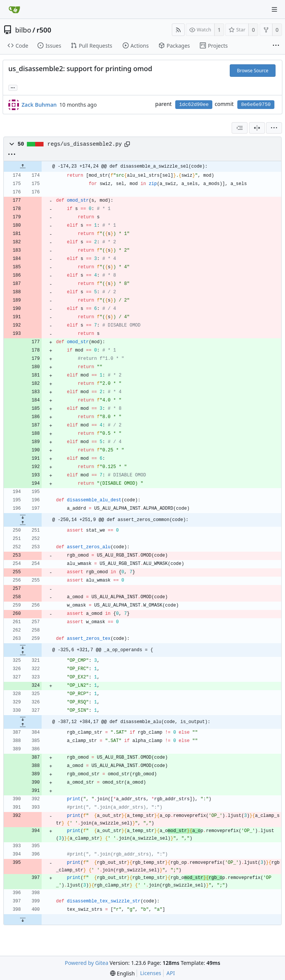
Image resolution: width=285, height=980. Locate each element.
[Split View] (257, 128)
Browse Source (253, 71)
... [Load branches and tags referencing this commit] (13, 87)
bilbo (23, 30)
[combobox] (240, 128)
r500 (44, 30)
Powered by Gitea (86, 963)
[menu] (274, 128)
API (171, 973)
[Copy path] (127, 144)
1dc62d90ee (194, 105)
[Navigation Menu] (274, 9)
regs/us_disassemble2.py (85, 144)
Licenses (151, 973)
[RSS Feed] (178, 30)
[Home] (14, 9)
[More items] (276, 46)
